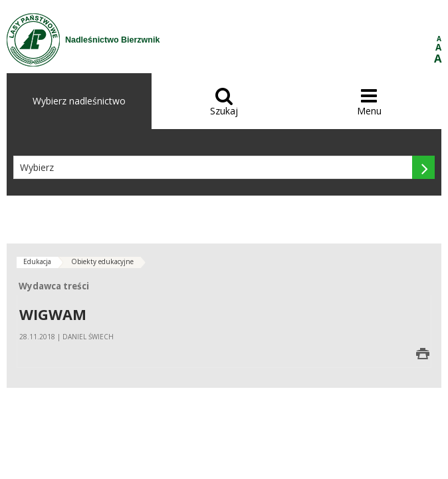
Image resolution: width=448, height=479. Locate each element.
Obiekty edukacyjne (102, 261)
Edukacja (37, 261)
